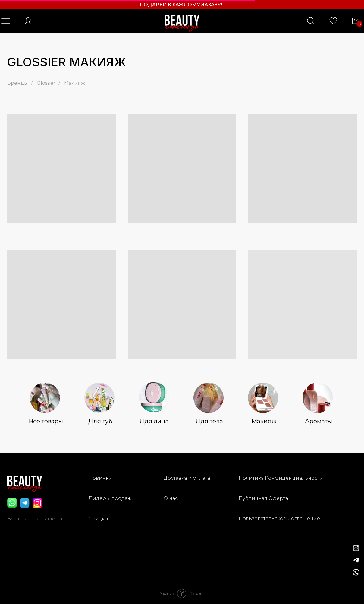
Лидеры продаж (110, 498)
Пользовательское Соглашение (279, 519)
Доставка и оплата (187, 478)
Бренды (18, 83)
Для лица (154, 421)
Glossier (46, 83)
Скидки (98, 519)
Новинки (100, 478)
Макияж (75, 83)
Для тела (209, 421)
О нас (171, 498)
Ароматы (318, 421)
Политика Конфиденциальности (281, 478)
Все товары (46, 421)
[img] (356, 560)
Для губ (100, 421)
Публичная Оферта (263, 498)
